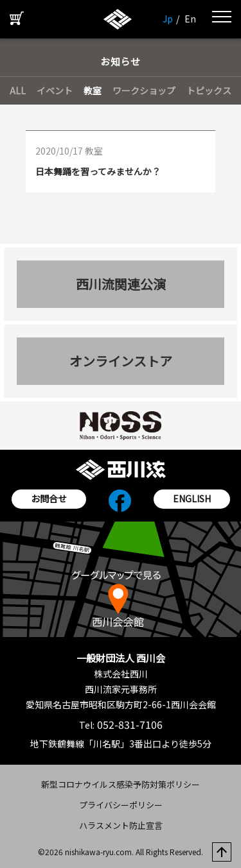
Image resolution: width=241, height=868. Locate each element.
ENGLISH (192, 498)
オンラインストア (121, 361)
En (190, 19)
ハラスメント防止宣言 (121, 825)
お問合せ (49, 498)
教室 (93, 90)
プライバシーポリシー (121, 805)
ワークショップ (144, 90)
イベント (55, 90)
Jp (168, 19)
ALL (18, 90)
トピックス (209, 90)
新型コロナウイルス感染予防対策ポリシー (121, 784)
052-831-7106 (129, 724)
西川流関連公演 (121, 284)
